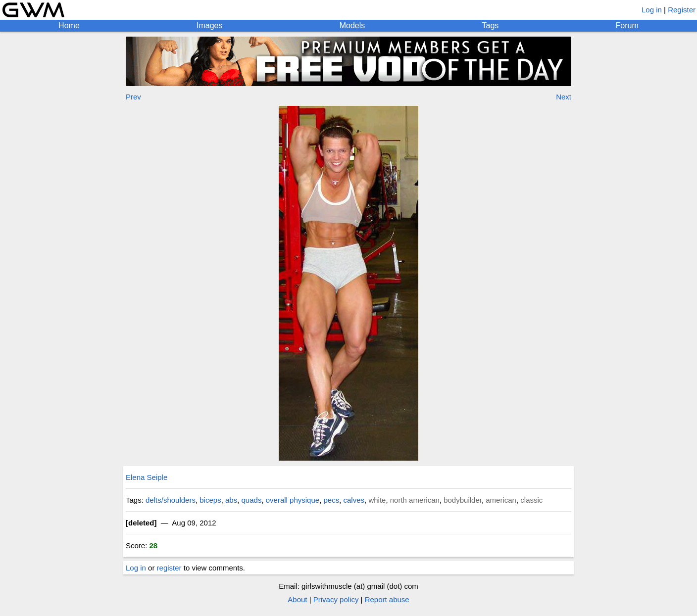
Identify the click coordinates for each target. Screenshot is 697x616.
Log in (652, 10)
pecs (331, 500)
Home (69, 25)
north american (415, 500)
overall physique (293, 500)
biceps (210, 500)
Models (352, 25)
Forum (627, 25)
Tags (491, 25)
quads (252, 500)
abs (231, 500)
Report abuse (387, 599)
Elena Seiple (147, 477)
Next (564, 97)
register (169, 568)
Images (209, 25)
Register (682, 10)
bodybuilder (463, 500)
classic (531, 500)
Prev (133, 97)
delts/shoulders (171, 500)
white (377, 500)
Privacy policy (336, 599)
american (501, 500)
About (297, 599)
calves (354, 500)
